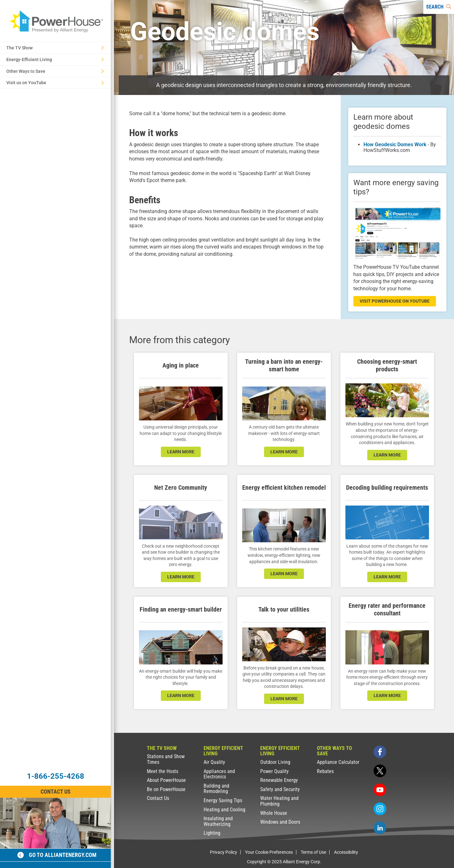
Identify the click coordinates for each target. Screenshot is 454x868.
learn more (181, 452)
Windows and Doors (280, 822)
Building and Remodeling (216, 789)
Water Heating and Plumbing (279, 801)
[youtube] (380, 790)
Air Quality (214, 762)
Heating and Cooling (224, 810)
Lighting (212, 833)
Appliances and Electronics (219, 774)
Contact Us (158, 798)
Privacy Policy (224, 852)
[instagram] (380, 809)
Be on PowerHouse (166, 789)
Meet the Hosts (163, 771)
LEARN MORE (181, 577)
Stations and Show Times (166, 759)
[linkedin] (380, 828)
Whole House (274, 813)
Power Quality (274, 771)
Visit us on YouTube (55, 83)
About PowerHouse (166, 780)
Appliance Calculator (338, 762)
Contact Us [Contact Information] (56, 792)
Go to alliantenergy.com (57, 855)
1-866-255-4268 (56, 776)
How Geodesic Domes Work (395, 145)
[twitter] (380, 771)
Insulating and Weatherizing (218, 821)
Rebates (325, 771)
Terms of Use (313, 852)
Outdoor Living (275, 762)
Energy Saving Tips (223, 800)
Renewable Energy (279, 780)
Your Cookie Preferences (269, 852)
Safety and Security (280, 789)
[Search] (439, 7)
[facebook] (380, 752)
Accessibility (346, 852)
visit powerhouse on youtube (395, 301)
